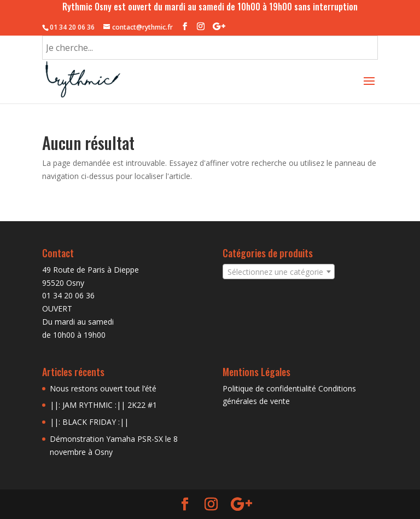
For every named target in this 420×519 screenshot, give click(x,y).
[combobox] (279, 272)
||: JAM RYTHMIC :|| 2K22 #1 (103, 405)
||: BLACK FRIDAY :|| (89, 422)
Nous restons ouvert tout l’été (103, 388)
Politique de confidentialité (269, 388)
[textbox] (279, 272)
